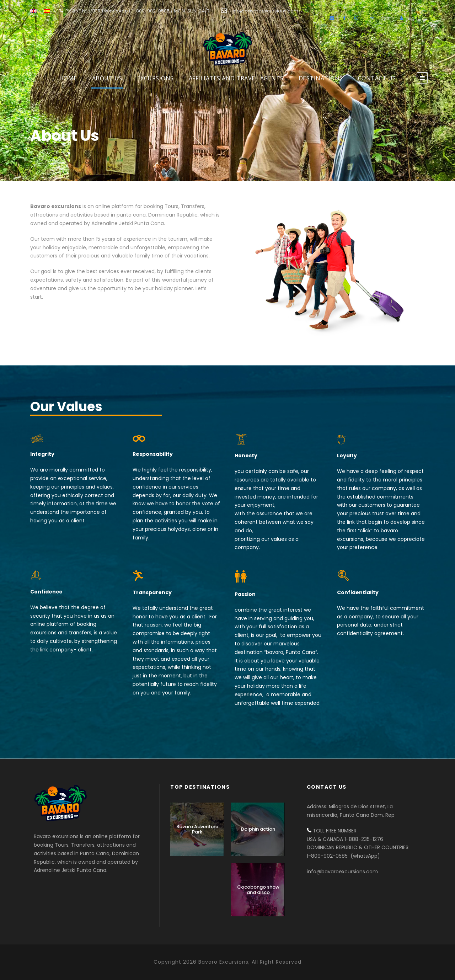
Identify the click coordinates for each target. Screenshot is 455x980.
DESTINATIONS (321, 78)
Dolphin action (258, 829)
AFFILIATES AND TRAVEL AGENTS (236, 78)
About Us (107, 78)
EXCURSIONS (156, 78)
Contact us (377, 78)
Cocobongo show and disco (258, 890)
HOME (68, 78)
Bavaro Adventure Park (197, 829)
